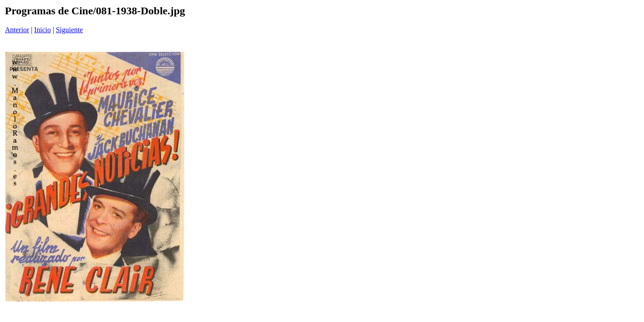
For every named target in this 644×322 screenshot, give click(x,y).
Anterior (17, 30)
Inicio (42, 30)
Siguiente (69, 30)
